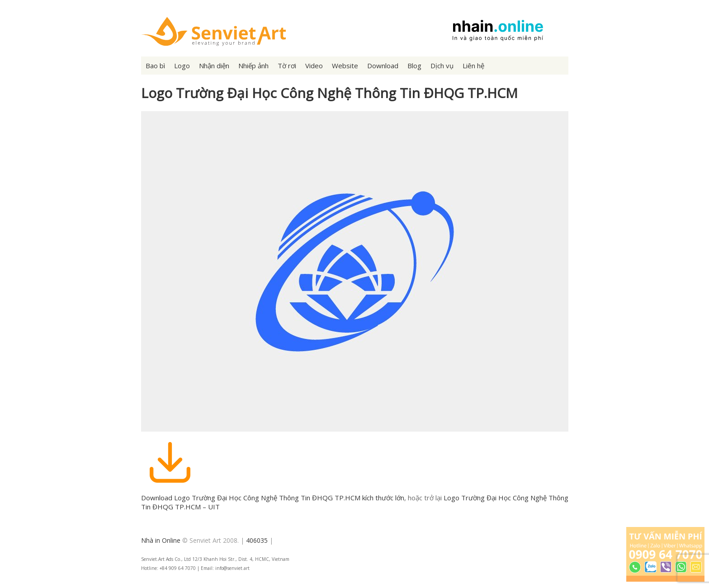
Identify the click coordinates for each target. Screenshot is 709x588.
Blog (414, 66)
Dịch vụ (442, 66)
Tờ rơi (287, 66)
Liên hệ (473, 66)
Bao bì (155, 66)
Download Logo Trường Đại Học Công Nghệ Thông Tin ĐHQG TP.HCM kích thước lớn (273, 498)
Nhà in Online (161, 540)
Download (383, 66)
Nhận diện (214, 66)
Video (314, 66)
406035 (257, 540)
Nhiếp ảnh (253, 66)
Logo (182, 66)
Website (345, 66)
